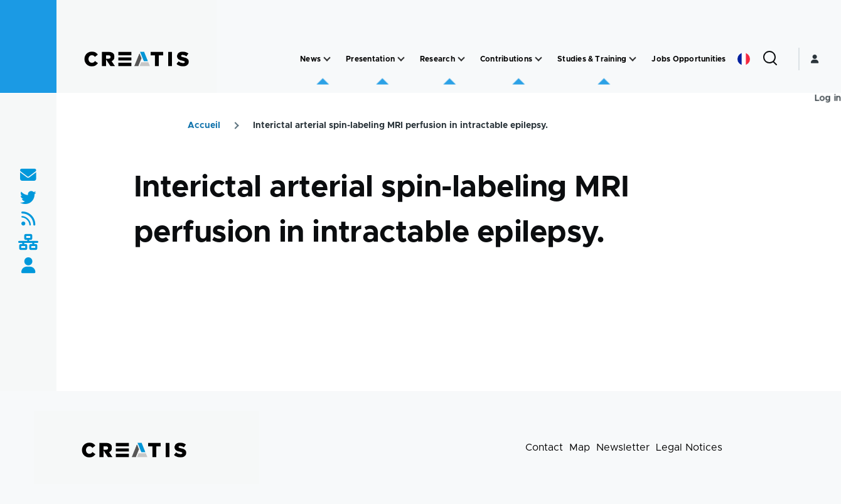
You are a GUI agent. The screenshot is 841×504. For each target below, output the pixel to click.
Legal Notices (689, 448)
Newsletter (623, 448)
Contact (544, 448)
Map (580, 448)
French (744, 59)
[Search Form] (770, 59)
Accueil (204, 126)
